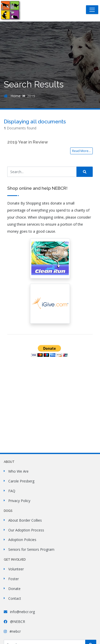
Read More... (81, 151)
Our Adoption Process (26, 530)
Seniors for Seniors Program (31, 549)
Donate (14, 589)
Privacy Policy (19, 501)
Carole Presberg (21, 481)
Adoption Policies (22, 540)
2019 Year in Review (28, 142)
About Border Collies (25, 520)
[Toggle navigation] (92, 10)
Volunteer (16, 569)
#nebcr (12, 631)
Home (12, 96)
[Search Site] (42, 172)
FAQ (12, 491)
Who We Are (18, 471)
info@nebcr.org (19, 612)
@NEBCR (14, 622)
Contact (15, 598)
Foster (14, 579)
